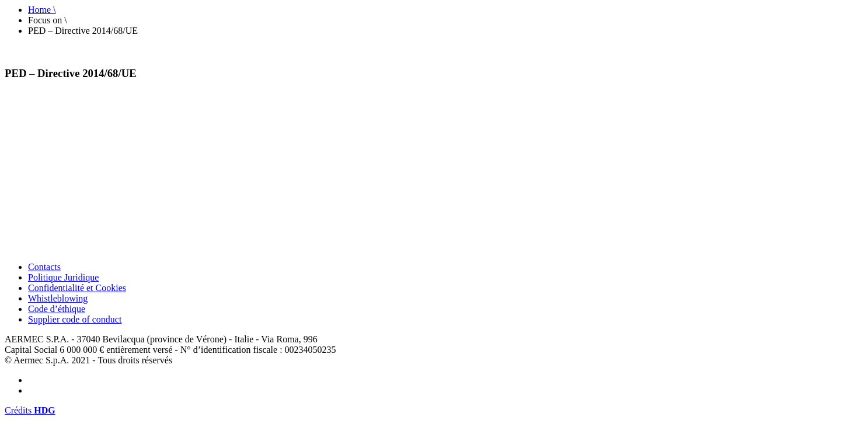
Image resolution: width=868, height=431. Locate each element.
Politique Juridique (63, 277)
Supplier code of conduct (75, 319)
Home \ (42, 10)
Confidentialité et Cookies (77, 288)
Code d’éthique (57, 309)
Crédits (30, 410)
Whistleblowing (58, 298)
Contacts (44, 267)
